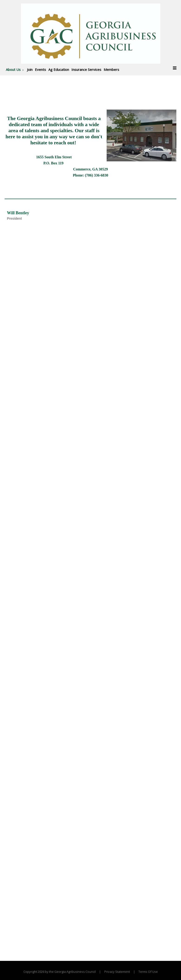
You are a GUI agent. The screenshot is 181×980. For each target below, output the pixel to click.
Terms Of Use (148, 972)
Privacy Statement (117, 972)
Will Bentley (18, 213)
